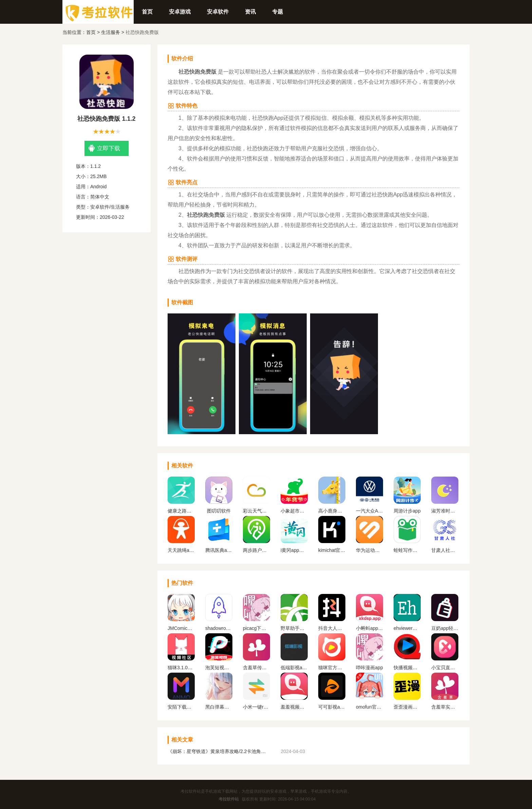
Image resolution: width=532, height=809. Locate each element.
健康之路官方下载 (181, 511)
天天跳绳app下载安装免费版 (181, 550)
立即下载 (104, 148)
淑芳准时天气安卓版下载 (445, 511)
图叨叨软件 (219, 511)
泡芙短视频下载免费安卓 (219, 668)
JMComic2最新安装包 (181, 628)
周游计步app (407, 511)
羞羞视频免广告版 (294, 707)
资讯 (250, 12)
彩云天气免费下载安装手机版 (256, 511)
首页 (147, 12)
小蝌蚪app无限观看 (369, 628)
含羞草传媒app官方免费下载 (256, 668)
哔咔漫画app (369, 668)
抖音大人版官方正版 (332, 628)
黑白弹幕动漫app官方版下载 (219, 707)
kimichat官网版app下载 (332, 550)
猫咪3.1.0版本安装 (181, 668)
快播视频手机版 (407, 668)
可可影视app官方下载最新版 (332, 707)
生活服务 (111, 32)
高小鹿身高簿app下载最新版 (332, 511)
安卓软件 (218, 12)
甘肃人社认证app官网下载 (445, 550)
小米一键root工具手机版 (256, 707)
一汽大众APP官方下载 (369, 511)
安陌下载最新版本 (181, 707)
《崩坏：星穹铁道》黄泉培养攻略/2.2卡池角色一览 (218, 751)
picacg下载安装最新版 (256, 628)
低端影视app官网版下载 (294, 668)
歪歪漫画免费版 (407, 707)
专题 (278, 12)
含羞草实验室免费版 (445, 707)
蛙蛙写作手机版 (407, 550)
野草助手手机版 (294, 628)
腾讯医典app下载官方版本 (219, 550)
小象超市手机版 (294, 511)
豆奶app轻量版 (445, 628)
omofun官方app (369, 707)
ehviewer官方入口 (407, 628)
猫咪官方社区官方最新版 (332, 668)
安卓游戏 (180, 12)
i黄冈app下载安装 (294, 550)
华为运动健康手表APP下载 (369, 550)
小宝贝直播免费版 (445, 668)
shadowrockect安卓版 (219, 628)
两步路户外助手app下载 (256, 550)
